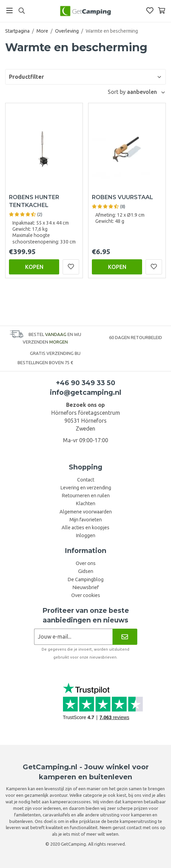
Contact (86, 480)
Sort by (117, 92)
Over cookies (86, 595)
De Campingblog (85, 579)
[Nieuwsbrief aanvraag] (73, 637)
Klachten (85, 503)
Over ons (86, 563)
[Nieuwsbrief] (125, 637)
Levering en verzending (86, 488)
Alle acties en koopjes (85, 528)
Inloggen (85, 535)
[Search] (22, 11)
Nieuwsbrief (85, 587)
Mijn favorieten (86, 520)
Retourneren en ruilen (86, 496)
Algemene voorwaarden (86, 512)
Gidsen (86, 571)
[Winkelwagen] (162, 10)
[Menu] (9, 10)
